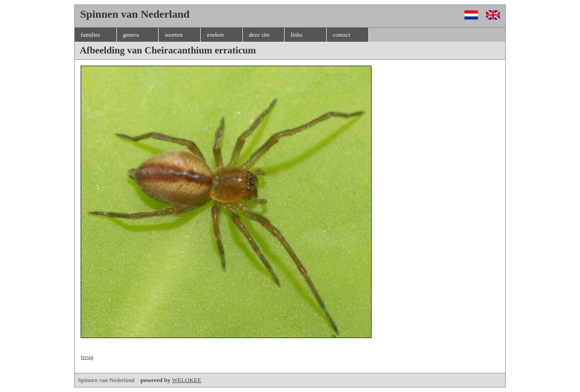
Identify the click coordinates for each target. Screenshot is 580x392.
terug (87, 357)
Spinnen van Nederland (125, 380)
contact (341, 35)
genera (131, 35)
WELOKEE (186, 380)
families (90, 35)
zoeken (215, 35)
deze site (259, 35)
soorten (174, 35)
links (297, 35)
